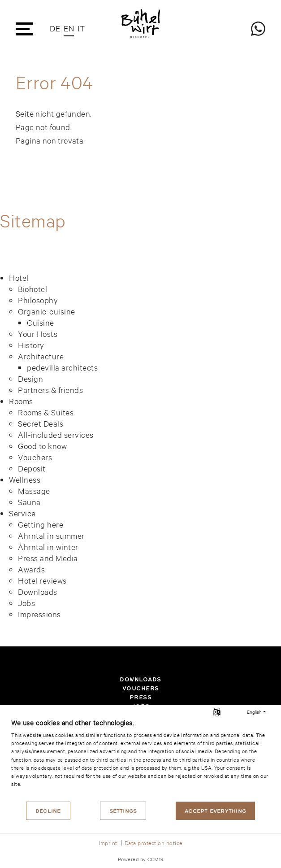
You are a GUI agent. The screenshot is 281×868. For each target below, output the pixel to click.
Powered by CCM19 (141, 859)
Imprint (108, 842)
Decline (48, 811)
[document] (140, 759)
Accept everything (215, 811)
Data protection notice (153, 842)
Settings (123, 811)
